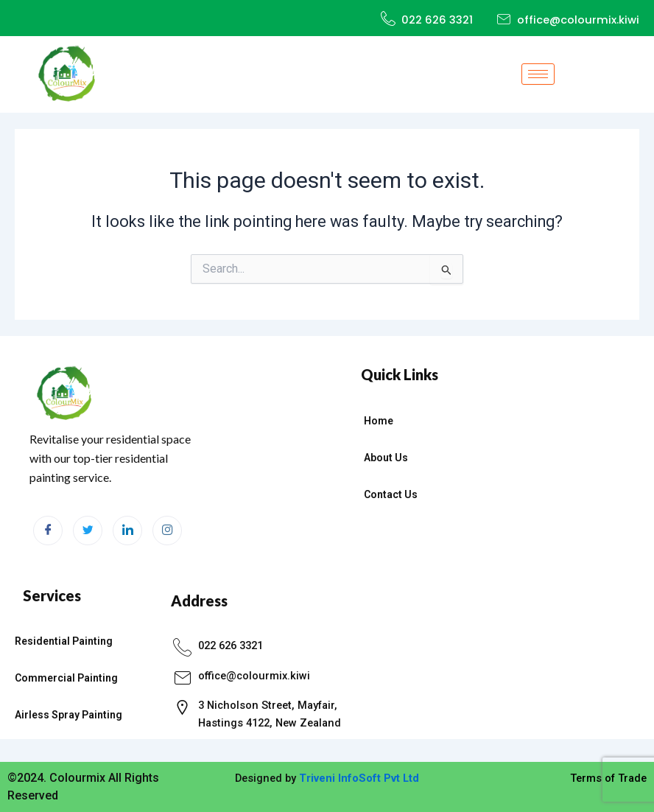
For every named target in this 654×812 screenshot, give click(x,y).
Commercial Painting (66, 678)
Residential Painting (64, 641)
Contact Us (391, 494)
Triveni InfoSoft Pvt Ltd (359, 778)
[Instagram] (167, 531)
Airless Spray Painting (68, 715)
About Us (386, 458)
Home (379, 421)
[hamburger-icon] (538, 74)
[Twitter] (88, 531)
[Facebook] (48, 531)
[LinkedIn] (127, 531)
